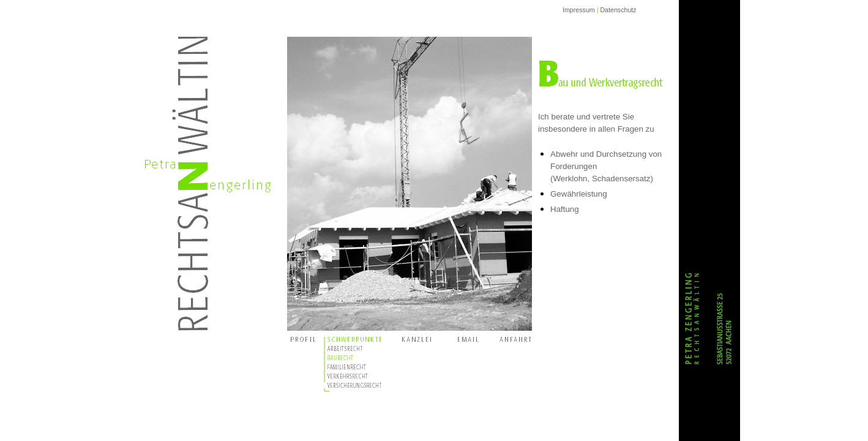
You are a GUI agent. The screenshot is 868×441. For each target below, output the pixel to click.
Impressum (579, 10)
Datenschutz (618, 10)
